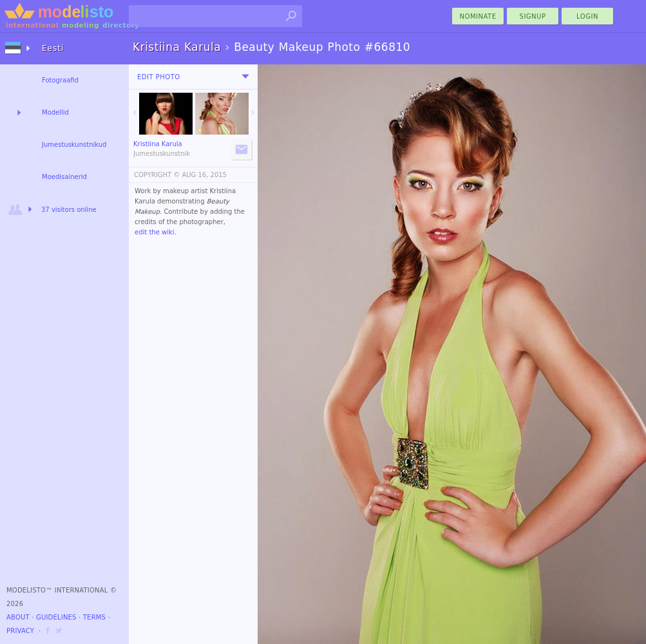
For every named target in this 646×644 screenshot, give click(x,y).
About (18, 617)
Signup (533, 16)
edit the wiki (155, 232)
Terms (94, 617)
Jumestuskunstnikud (74, 145)
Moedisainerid (64, 177)
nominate (478, 16)
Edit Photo (159, 77)
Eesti (53, 48)
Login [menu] (587, 16)
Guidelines (56, 617)
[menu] (245, 77)
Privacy (20, 631)
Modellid (55, 112)
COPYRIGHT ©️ (157, 175)
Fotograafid (60, 80)
